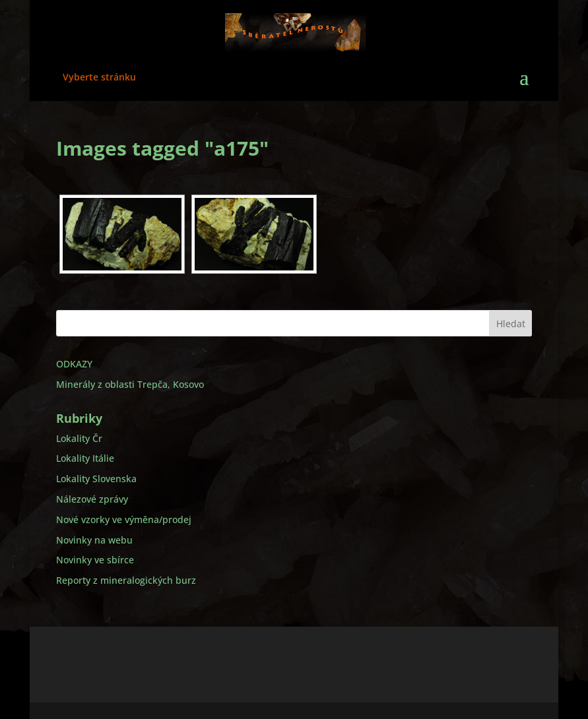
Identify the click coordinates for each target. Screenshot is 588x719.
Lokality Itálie (85, 458)
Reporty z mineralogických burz (126, 580)
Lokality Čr (79, 438)
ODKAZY (74, 364)
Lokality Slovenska (96, 479)
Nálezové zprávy (92, 499)
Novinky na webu (94, 540)
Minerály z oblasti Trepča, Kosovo (130, 384)
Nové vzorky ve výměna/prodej (124, 519)
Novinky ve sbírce (95, 560)
